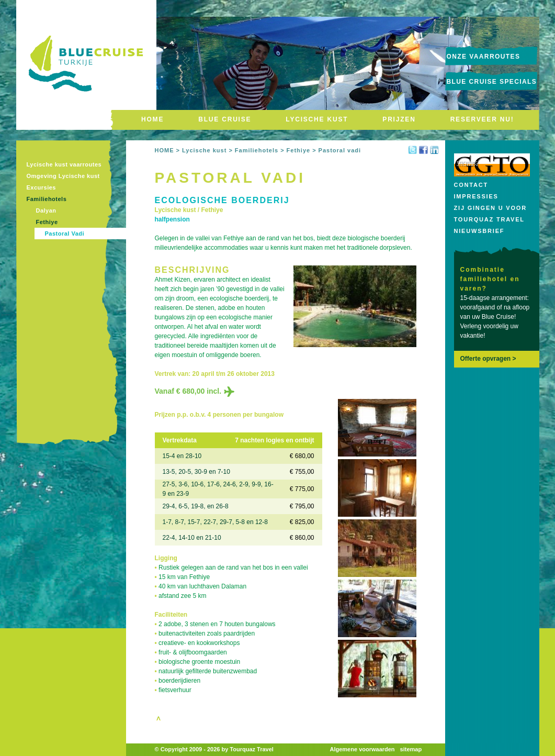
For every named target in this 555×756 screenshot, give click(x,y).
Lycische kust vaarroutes (64, 164)
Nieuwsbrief (479, 231)
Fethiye (47, 222)
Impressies (476, 196)
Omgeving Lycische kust (63, 176)
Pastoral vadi (340, 150)
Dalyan (46, 210)
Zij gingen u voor (490, 208)
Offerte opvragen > (488, 359)
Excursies (41, 187)
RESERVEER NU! (482, 119)
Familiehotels (47, 199)
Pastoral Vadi (65, 234)
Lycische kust (204, 150)
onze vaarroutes (484, 57)
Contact (471, 185)
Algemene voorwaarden (363, 749)
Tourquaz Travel (489, 219)
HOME (152, 119)
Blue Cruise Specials (492, 82)
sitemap (411, 749)
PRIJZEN (399, 119)
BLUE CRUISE (225, 119)
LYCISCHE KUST (317, 119)
